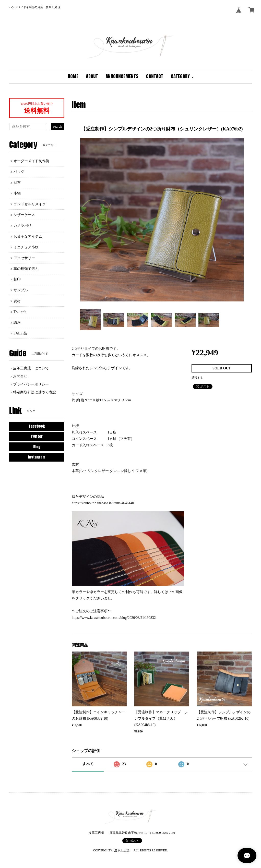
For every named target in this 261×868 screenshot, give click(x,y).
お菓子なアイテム (28, 237)
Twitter (37, 436)
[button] (182, 77)
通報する (197, 378)
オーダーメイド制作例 (31, 161)
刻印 (17, 279)
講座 (17, 323)
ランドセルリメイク (30, 204)
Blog (37, 447)
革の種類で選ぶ (26, 269)
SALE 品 (20, 333)
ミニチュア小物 (26, 247)
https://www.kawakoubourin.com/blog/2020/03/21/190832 (114, 618)
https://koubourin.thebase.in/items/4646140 (103, 503)
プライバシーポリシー (31, 384)
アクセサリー (24, 258)
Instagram (37, 457)
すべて (88, 764)
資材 (17, 301)
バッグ (19, 172)
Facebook (37, 426)
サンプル (21, 290)
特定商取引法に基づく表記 (34, 392)
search (57, 126)
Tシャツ (20, 312)
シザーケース (24, 215)
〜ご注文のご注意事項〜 (91, 611)
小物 (17, 193)
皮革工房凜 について (31, 368)
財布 (17, 183)
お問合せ (20, 376)
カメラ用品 (22, 226)
